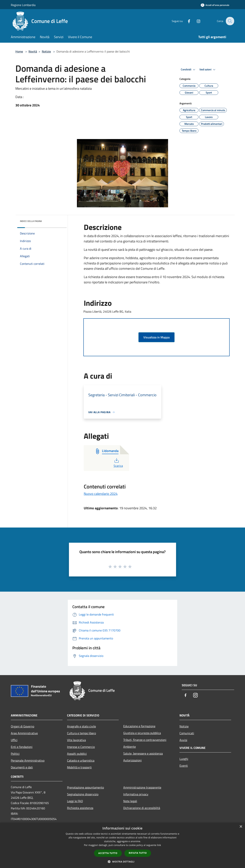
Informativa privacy (136, 794)
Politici (15, 754)
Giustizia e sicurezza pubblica (142, 733)
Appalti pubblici (77, 754)
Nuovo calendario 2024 (101, 494)
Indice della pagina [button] (31, 221)
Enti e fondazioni (22, 747)
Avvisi (183, 740)
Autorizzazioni (132, 760)
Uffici (14, 740)
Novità (33, 51)
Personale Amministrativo (28, 760)
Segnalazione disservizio (83, 794)
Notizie (46, 51)
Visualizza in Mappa (156, 337)
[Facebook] (186, 21)
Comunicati (187, 733)
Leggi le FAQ (75, 801)
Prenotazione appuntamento (85, 787)
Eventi (184, 766)
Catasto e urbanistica (81, 760)
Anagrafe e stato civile (81, 726)
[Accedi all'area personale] (215, 5)
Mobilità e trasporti (79, 767)
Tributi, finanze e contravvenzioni (145, 740)
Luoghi (184, 759)
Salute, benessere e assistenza (143, 753)
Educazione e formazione (139, 726)
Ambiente (130, 747)
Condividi (189, 70)
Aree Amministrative (24, 733)
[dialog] (122, 845)
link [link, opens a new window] (159, 845)
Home (19, 51)
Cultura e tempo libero (81, 733)
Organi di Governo (23, 726)
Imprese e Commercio (81, 747)
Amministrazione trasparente (142, 787)
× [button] (241, 827)
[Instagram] (196, 21)
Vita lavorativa (76, 740)
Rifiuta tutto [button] (138, 853)
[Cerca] (230, 21)
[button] (122, 862)
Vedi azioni (208, 70)
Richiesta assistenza (80, 808)
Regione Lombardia (23, 5)
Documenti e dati (22, 767)
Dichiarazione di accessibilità (142, 808)
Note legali (130, 801)
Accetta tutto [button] (108, 853)
